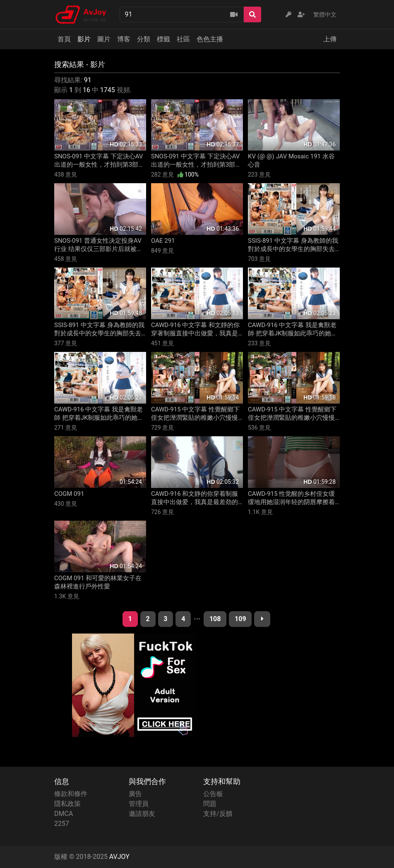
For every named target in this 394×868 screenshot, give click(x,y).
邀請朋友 (142, 814)
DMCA (64, 814)
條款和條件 (71, 794)
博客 (124, 39)
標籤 (163, 39)
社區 (183, 39)
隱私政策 (67, 804)
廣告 (135, 794)
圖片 (104, 39)
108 (215, 619)
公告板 (213, 794)
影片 (84, 39)
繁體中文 (325, 14)
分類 (144, 39)
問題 (210, 804)
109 (240, 619)
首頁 (64, 39)
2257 (62, 824)
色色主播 (210, 39)
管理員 (139, 804)
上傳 (330, 39)
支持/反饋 (218, 814)
